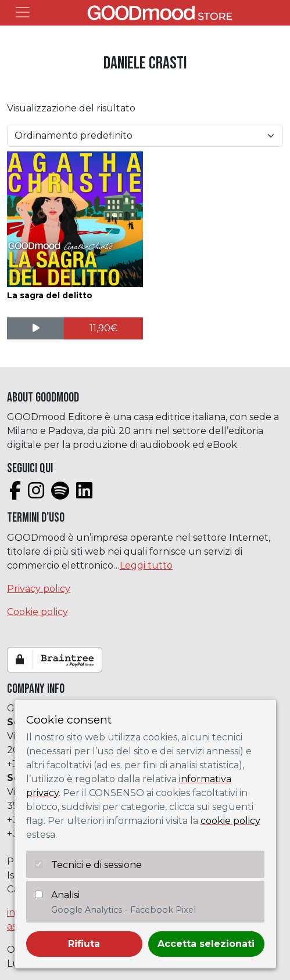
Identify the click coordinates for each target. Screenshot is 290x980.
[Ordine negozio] (145, 136)
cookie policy (230, 821)
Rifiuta (84, 944)
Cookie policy (37, 612)
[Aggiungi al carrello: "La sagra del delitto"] (103, 328)
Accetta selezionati (206, 944)
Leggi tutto (146, 565)
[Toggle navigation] (23, 12)
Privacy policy (39, 589)
